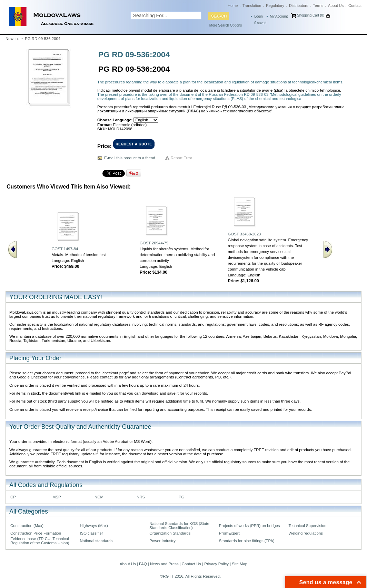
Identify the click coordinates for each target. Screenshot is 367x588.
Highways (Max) (94, 526)
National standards (96, 541)
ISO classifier (92, 533)
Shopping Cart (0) (311, 15)
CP (13, 497)
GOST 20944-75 (154, 243)
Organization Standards (170, 533)
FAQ (143, 564)
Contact (355, 6)
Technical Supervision (307, 526)
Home (233, 6)
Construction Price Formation (36, 533)
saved (260, 23)
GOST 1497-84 (65, 249)
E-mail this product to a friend (130, 158)
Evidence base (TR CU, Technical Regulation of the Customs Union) (40, 541)
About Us (336, 6)
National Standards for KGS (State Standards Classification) (179, 526)
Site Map (240, 564)
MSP (57, 497)
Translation (252, 6)
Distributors (299, 6)
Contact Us (191, 564)
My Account (279, 16)
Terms (318, 6)
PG (181, 497)
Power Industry (162, 541)
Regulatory (275, 6)
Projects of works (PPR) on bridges (250, 526)
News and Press (164, 564)
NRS (141, 497)
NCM (99, 497)
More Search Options (226, 25)
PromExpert (229, 533)
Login (258, 16)
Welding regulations (306, 533)
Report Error (182, 158)
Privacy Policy (216, 564)
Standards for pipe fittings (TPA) (247, 541)
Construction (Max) (27, 526)
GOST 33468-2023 (244, 234)
